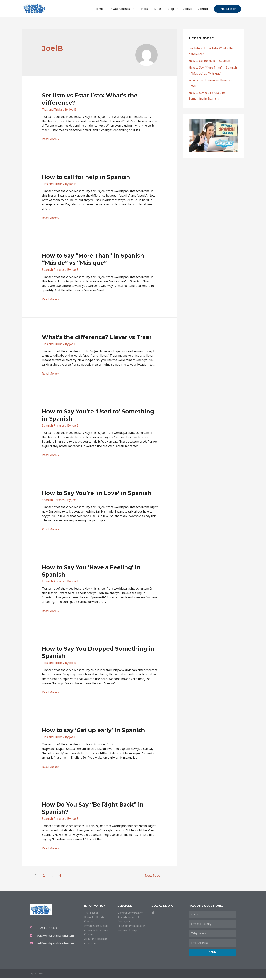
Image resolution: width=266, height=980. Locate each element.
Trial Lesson (227, 10)
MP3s (158, 10)
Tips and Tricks (53, 111)
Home (99, 10)
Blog (171, 10)
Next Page (153, 877)
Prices (144, 10)
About (188, 10)
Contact (203, 10)
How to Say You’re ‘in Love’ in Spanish (97, 495)
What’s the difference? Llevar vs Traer (97, 339)
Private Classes (119, 10)
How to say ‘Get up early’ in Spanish (93, 732)
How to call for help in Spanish (86, 179)
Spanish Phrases (54, 271)
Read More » (51, 141)
